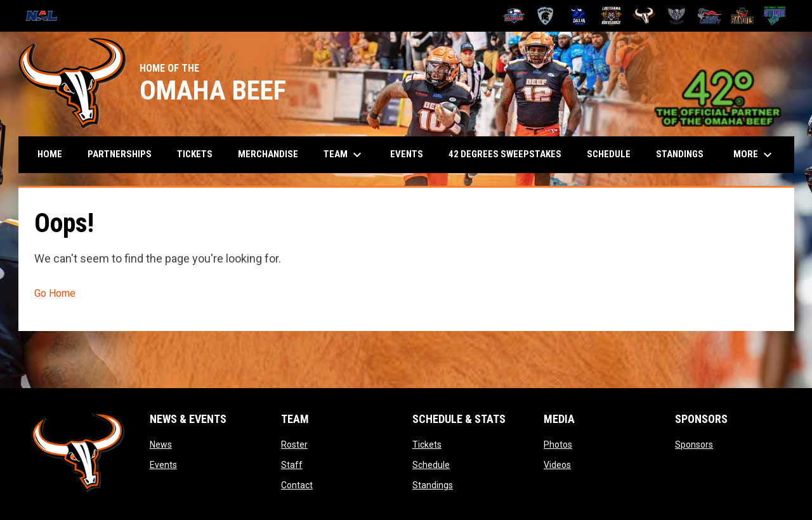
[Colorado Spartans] (546, 16)
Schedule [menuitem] (609, 154)
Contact (297, 485)
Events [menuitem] (407, 154)
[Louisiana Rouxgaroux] (611, 16)
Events (163, 465)
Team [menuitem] (344, 155)
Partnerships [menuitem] (120, 154)
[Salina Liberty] (710, 16)
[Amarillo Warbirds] (513, 16)
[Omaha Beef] (644, 16)
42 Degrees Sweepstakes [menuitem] (505, 154)
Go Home (55, 293)
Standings (433, 485)
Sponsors (694, 445)
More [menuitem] (754, 155)
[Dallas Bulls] (578, 16)
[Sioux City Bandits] (743, 16)
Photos (558, 445)
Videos (557, 465)
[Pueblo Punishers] (677, 16)
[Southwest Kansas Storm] (775, 16)
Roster (294, 445)
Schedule (431, 465)
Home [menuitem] (50, 154)
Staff (292, 465)
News (161, 445)
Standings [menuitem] (680, 154)
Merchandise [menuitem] (268, 154)
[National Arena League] (46, 16)
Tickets (427, 445)
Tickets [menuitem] (195, 154)
